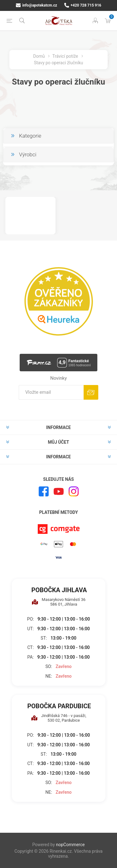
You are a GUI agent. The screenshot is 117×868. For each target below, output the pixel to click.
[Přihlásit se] (51, 392)
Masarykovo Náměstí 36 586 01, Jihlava (58, 602)
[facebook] (44, 491)
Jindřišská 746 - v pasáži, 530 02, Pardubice (59, 718)
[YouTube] (59, 491)
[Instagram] (74, 491)
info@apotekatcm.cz (37, 5)
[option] (30, 216)
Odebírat (91, 392)
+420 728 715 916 (83, 5)
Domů (39, 56)
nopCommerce (70, 845)
